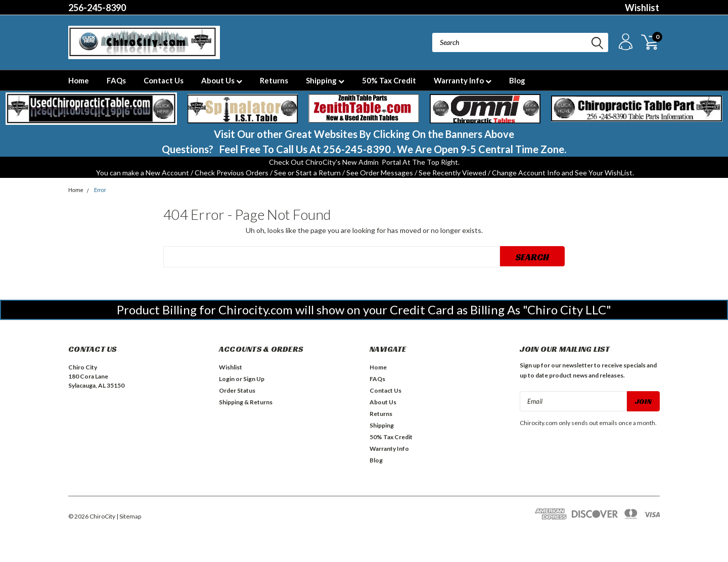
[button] (91, 109)
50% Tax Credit (389, 80)
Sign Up (254, 379)
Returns (274, 80)
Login (227, 379)
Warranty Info (463, 80)
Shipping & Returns (246, 402)
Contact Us (164, 80)
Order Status (237, 390)
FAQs (116, 80)
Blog (517, 80)
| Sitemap (129, 516)
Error (100, 190)
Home (79, 80)
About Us (222, 80)
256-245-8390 (97, 8)
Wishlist (642, 8)
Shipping (325, 80)
